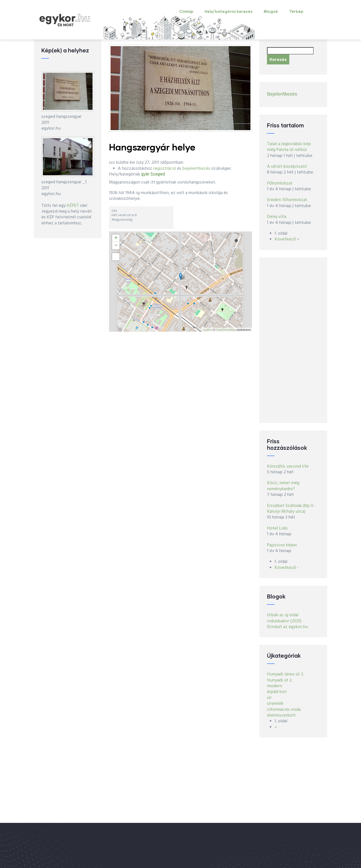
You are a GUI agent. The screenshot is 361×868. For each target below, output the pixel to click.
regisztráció (165, 169)
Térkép (296, 11)
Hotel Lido (277, 528)
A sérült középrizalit (287, 167)
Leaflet (207, 330)
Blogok (271, 11)
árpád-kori (277, 692)
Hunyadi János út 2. (286, 674)
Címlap (186, 11)
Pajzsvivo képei (282, 545)
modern (275, 686)
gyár (145, 174)
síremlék (275, 704)
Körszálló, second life (288, 466)
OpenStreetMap (226, 330)
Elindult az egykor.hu (287, 627)
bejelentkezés (196, 169)
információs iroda (284, 710)
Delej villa (277, 217)
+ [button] (116, 238)
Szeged (157, 174)
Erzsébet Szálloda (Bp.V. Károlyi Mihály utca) (291, 509)
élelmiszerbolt (281, 715)
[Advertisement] (293, 340)
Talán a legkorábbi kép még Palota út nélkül (289, 147)
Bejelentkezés (282, 94)
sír (269, 698)
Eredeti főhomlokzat (287, 200)
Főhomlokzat (280, 183)
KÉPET (73, 206)
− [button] (116, 246)
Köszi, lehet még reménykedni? (283, 486)
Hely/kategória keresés (229, 11)
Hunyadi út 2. (280, 680)
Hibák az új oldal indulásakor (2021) (284, 618)
